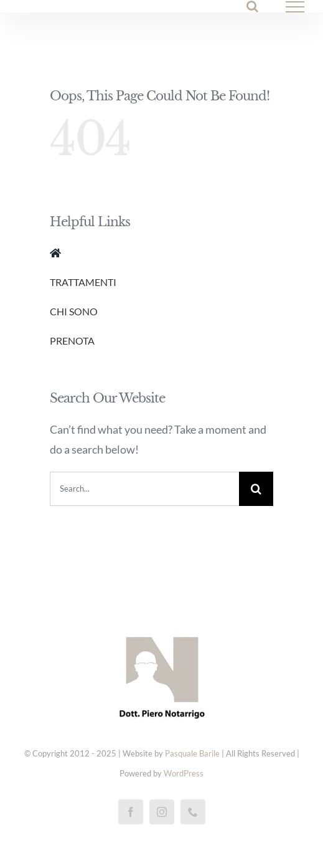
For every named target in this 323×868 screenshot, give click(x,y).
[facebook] (131, 812)
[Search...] (144, 489)
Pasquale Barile (192, 753)
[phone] (193, 812)
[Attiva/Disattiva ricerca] (252, 6)
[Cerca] (256, 489)
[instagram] (162, 812)
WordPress (184, 773)
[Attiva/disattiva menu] (295, 7)
